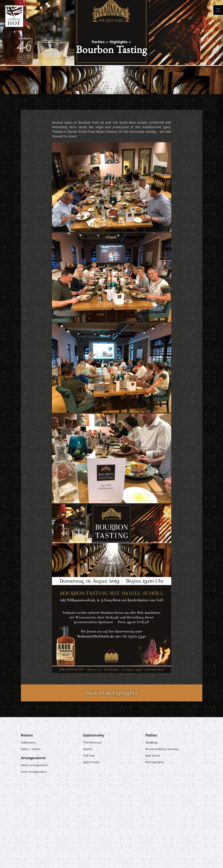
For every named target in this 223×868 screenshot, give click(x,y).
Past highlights (155, 762)
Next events (153, 756)
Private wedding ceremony (162, 749)
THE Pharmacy (92, 743)
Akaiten (88, 749)
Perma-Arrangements (34, 765)
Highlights (119, 42)
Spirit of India (91, 762)
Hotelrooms (28, 743)
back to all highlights (112, 693)
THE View (89, 756)
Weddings (152, 743)
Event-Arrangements (34, 772)
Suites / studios (31, 749)
